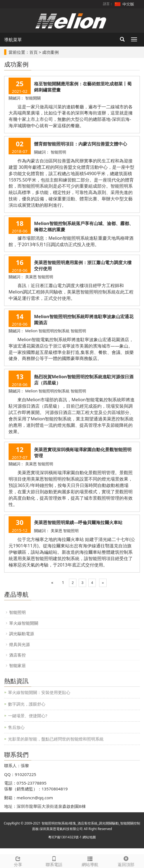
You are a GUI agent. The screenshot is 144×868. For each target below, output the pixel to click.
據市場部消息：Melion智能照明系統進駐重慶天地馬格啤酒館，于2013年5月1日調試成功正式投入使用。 (71, 241)
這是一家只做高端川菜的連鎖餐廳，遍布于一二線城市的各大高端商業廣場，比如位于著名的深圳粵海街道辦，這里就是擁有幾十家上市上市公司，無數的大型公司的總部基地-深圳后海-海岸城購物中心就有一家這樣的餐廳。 (71, 116)
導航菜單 (13, 40)
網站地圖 (89, 837)
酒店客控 (17, 655)
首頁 (34, 52)
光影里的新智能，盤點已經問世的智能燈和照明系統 (56, 739)
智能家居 (17, 665)
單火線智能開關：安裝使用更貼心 (39, 692)
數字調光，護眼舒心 (27, 704)
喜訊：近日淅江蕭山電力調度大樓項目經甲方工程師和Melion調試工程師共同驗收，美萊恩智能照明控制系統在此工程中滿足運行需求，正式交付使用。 (71, 292)
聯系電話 (54, 861)
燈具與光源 (20, 644)
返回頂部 (126, 861)
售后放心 (16, 727)
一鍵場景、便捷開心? (28, 716)
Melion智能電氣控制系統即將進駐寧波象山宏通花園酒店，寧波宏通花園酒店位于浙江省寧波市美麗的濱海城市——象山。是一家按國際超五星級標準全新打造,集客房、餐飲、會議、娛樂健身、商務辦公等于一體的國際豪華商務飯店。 (71, 349)
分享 (18, 861)
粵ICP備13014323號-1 (65, 837)
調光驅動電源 (22, 634)
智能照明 (17, 612)
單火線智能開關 (24, 623)
